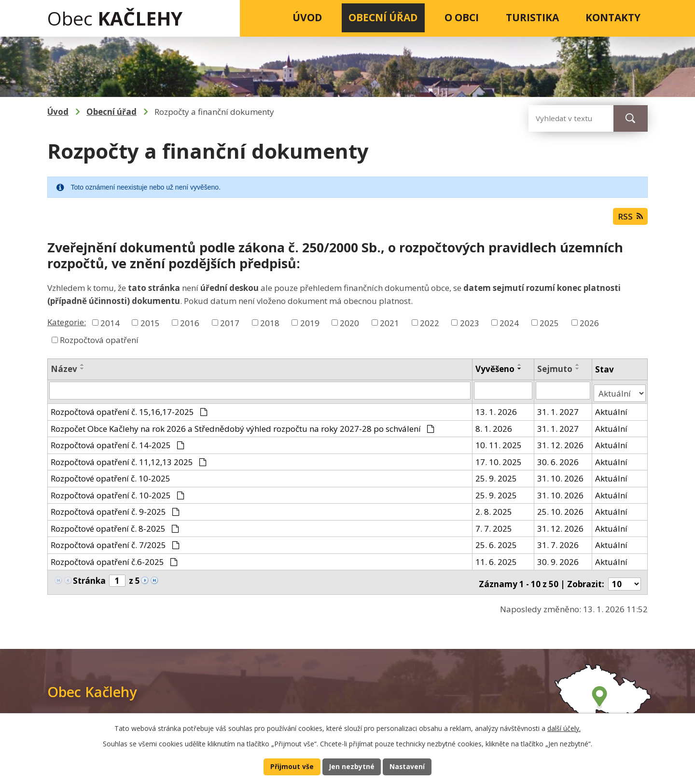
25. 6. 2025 (496, 545)
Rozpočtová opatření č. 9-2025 (115, 512)
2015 (150, 326)
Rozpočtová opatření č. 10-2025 (118, 495)
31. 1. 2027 (558, 412)
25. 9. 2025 (496, 479)
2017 (230, 326)
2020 (349, 326)
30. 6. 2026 (558, 462)
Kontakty (613, 17)
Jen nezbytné (352, 766)
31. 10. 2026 (561, 479)
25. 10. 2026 (561, 512)
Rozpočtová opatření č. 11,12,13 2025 (129, 462)
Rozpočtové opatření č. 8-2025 (115, 529)
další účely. (564, 727)
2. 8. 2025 (494, 512)
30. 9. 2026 (558, 562)
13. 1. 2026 (496, 412)
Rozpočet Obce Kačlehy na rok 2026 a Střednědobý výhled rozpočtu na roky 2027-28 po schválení (243, 429)
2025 (549, 326)
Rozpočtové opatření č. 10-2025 (111, 479)
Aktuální (612, 412)
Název (64, 372)
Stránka (89, 581)
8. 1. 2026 (494, 429)
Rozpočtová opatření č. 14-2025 (118, 446)
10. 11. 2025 (499, 446)
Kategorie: (67, 325)
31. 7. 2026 (558, 545)
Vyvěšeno (495, 372)
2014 (110, 326)
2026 (589, 326)
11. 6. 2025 (496, 562)
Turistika (532, 17)
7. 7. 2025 (494, 529)
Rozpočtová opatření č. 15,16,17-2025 (129, 412)
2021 (389, 326)
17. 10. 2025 (499, 462)
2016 (190, 326)
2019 (310, 326)
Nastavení (409, 766)
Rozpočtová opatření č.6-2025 (114, 562)
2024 (509, 326)
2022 (430, 326)
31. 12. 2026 (561, 446)
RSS (629, 219)
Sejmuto (555, 372)
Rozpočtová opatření (99, 343)
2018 (270, 326)
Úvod (307, 17)
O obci (462, 17)
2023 (470, 326)
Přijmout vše (290, 766)
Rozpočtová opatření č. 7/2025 (115, 545)
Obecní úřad (383, 17)
